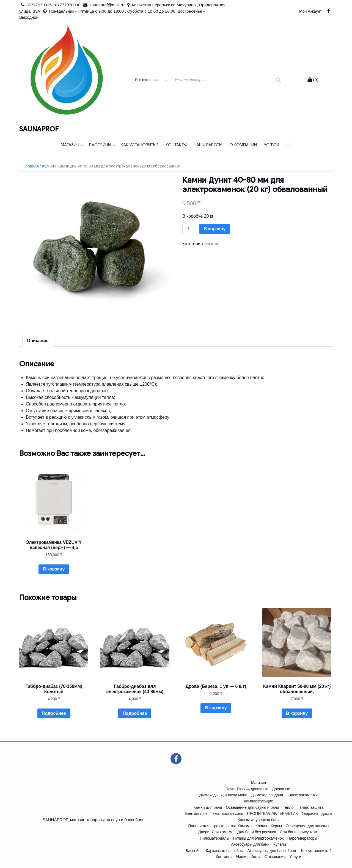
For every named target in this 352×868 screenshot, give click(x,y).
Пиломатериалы (215, 838)
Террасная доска (317, 813)
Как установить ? (140, 145)
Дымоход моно (234, 795)
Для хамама (223, 832)
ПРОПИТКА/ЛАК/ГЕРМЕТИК (272, 813)
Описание (38, 341)
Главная (31, 166)
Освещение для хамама (307, 826)
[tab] (38, 341)
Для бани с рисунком (299, 832)
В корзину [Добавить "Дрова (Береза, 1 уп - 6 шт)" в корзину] (216, 708)
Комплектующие (259, 801)
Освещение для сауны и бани (252, 807)
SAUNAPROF (39, 129)
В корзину (215, 229)
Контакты (176, 145)
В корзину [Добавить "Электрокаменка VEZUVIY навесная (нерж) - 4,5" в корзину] (54, 569)
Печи (230, 789)
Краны (261, 826)
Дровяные (281, 789)
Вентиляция (196, 813)
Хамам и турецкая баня (258, 820)
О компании (243, 145)
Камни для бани (208, 807)
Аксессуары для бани (250, 844)
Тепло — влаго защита (303, 807)
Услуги (271, 145)
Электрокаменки (303, 795)
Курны (277, 826)
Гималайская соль (227, 813)
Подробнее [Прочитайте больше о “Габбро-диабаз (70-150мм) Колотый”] (54, 713)
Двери (204, 832)
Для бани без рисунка (257, 832)
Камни (48, 166)
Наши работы (208, 145)
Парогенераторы (302, 838)
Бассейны (102, 145)
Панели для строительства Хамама (220, 826)
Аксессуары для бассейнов (272, 851)
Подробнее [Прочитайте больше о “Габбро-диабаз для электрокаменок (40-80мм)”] (135, 713)
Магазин (72, 145)
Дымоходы (209, 795)
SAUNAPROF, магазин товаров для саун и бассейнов (94, 820)
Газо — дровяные (252, 789)
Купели (280, 844)
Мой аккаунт (310, 11)
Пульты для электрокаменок (258, 838)
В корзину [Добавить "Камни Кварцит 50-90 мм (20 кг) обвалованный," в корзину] (297, 713)
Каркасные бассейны (225, 851)
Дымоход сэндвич (267, 795)
